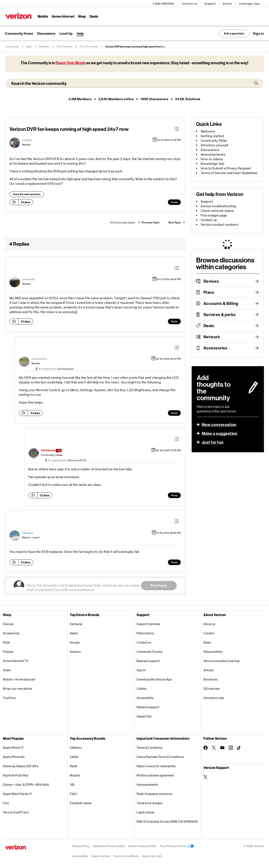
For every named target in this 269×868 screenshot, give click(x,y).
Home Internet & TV (16, 660)
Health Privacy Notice (142, 846)
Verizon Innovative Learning (222, 660)
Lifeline (141, 688)
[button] (258, 33)
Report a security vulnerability (156, 766)
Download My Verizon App (154, 679)
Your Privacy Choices (177, 846)
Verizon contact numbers (220, 224)
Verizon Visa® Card (16, 812)
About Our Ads (152, 856)
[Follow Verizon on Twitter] (214, 747)
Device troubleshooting (218, 206)
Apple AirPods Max (16, 775)
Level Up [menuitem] (66, 33)
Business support (148, 660)
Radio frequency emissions (155, 793)
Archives (44, 46)
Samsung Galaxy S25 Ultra (21, 766)
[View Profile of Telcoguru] (28, 532)
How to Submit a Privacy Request (226, 168)
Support (211, 3)
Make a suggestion (220, 433)
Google (75, 642)
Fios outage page (214, 215)
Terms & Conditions (150, 747)
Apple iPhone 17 (13, 747)
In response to (56, 368)
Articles (209, 670)
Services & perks (220, 314)
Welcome (208, 131)
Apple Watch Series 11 (17, 793)
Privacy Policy (81, 846)
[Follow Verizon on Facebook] (206, 747)
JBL (73, 784)
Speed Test (144, 716)
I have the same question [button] (27, 194)
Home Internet (63, 16)
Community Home (19, 33)
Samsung (76, 623)
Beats (74, 766)
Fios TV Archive (89, 46)
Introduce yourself (215, 145)
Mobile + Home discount (19, 679)
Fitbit (73, 793)
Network (212, 336)
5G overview (212, 688)
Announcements (213, 154)
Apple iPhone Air (14, 756)
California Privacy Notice (109, 846)
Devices (211, 281)
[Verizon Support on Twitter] (206, 776)
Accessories (216, 347)
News (207, 642)
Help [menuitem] (80, 33)
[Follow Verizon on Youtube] (222, 747)
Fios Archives (65, 46)
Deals (209, 325)
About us (209, 623)
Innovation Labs (214, 697)
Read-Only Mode (71, 62)
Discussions (210, 149)
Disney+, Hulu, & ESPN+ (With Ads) (26, 784)
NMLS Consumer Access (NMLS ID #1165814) (167, 821)
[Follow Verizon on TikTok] (239, 747)
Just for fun (213, 442)
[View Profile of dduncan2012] (39, 358)
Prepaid (8, 651)
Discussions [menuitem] (46, 33)
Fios (6, 803)
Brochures (210, 679)
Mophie (75, 775)
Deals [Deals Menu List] (94, 16)
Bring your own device (18, 688)
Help (29, 46)
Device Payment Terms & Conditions (160, 756)
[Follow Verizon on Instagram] (231, 747)
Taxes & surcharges (150, 803)
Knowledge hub (213, 163)
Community (12, 46)
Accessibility (145, 697)
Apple (74, 633)
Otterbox (76, 747)
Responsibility (213, 651)
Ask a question (232, 33)
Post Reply (159, 585)
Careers (209, 633)
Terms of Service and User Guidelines (229, 172)
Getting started (212, 136)
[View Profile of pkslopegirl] (29, 279)
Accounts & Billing (221, 303)
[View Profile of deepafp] (27, 140)
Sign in (141, 670)
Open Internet (101, 856)
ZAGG (74, 756)
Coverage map (250, 3)
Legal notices (146, 812)
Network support (148, 707)
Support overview (148, 623)
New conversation (219, 424)
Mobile (43, 16)
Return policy (145, 633)
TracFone (9, 697)
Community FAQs (214, 140)
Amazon (75, 651)
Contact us (190, 3)
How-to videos (212, 159)
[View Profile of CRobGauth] (48, 450)
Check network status (217, 210)
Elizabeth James (81, 803)
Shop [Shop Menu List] (82, 16)
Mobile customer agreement (155, 775)
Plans (209, 292)
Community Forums (150, 651)
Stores (228, 3)
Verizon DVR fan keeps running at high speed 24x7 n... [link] (135, 46)
